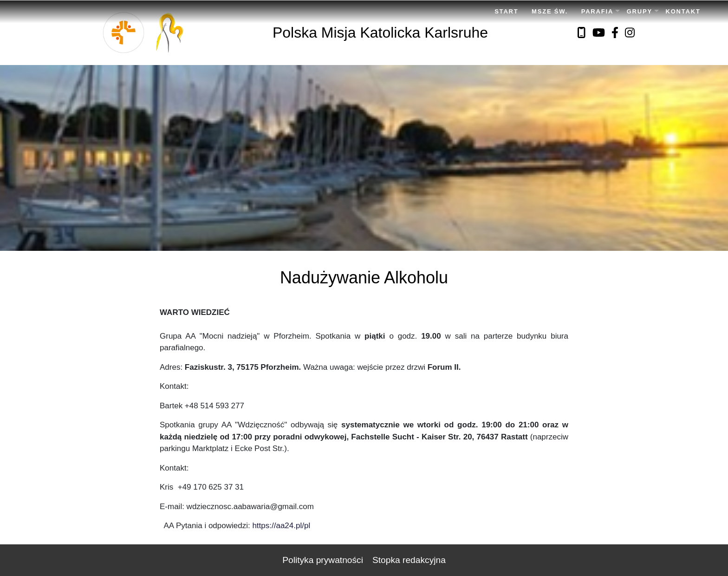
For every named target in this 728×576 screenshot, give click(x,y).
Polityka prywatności (323, 560)
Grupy (640, 11)
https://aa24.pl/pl (281, 526)
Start (506, 11)
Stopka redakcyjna (409, 560)
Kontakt (683, 11)
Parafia (597, 11)
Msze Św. (550, 11)
